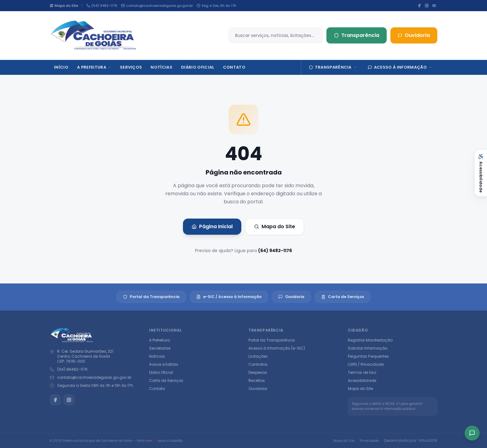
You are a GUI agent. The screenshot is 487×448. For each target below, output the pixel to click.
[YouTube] (434, 6)
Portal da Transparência (151, 297)
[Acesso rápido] (472, 433)
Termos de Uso (362, 372)
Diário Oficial (161, 372)
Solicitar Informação (368, 348)
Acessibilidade (362, 380)
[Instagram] (427, 6)
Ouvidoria (414, 35)
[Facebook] (419, 6)
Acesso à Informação (400, 67)
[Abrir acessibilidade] (481, 173)
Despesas (258, 372)
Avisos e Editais (164, 364)
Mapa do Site (275, 226)
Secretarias (160, 348)
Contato (234, 67)
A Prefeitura (94, 67)
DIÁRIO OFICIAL (198, 67)
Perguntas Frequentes (368, 356)
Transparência (357, 35)
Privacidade (369, 441)
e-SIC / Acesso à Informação (229, 297)
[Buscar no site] (277, 35)
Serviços (131, 67)
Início (61, 67)
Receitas (257, 380)
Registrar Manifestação (370, 340)
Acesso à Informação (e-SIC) (277, 348)
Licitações (258, 356)
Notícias (162, 67)
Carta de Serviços (343, 297)
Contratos (258, 364)
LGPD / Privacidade (366, 364)
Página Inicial (212, 226)
